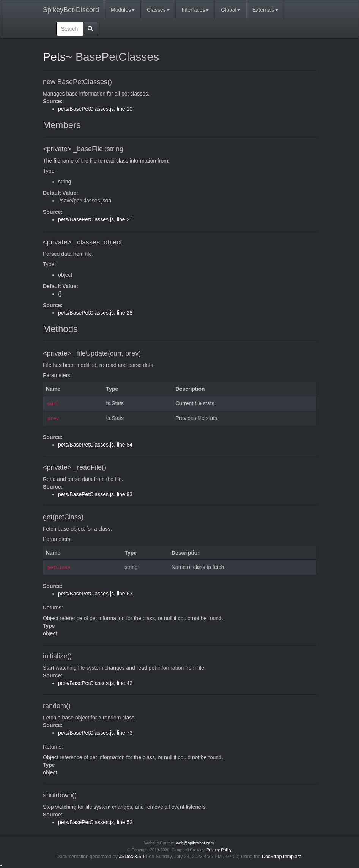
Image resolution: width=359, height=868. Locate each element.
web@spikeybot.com (195, 843)
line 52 (125, 822)
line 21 (125, 219)
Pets (54, 57)
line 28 (125, 313)
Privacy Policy (219, 850)
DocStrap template (282, 857)
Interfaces (195, 10)
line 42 (125, 683)
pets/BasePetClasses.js (86, 109)
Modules (123, 10)
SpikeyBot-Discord (71, 10)
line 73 (125, 733)
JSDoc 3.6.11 (134, 857)
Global (230, 10)
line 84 (125, 445)
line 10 (125, 109)
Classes (158, 10)
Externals (265, 10)
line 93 (125, 494)
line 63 (125, 594)
